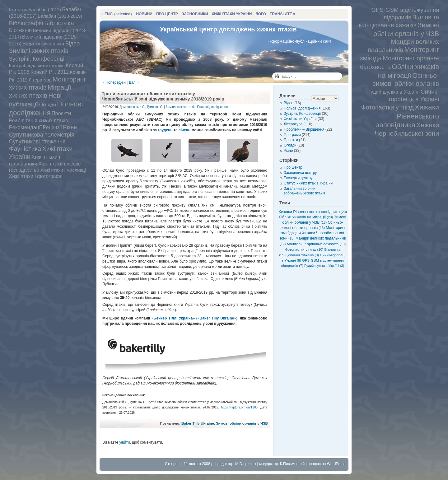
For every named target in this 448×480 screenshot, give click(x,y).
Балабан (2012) (45, 10)
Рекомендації (26, 127)
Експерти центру (298, 178)
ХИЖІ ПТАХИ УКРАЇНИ (232, 14)
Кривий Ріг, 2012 (50, 72)
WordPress (336, 464)
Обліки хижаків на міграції (306, 217)
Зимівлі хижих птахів (39, 51)
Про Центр (293, 167)
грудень (165, 130)
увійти (124, 442)
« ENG (117, 14)
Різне (70, 127)
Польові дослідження (46, 108)
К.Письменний (292, 464)
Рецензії (52, 127)
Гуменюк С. (155, 107)
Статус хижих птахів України (308, 183)
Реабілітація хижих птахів (39, 120)
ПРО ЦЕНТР (167, 14)
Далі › (134, 82)
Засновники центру (300, 173)
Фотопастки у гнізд (387, 107)
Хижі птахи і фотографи (36, 176)
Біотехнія (20, 30)
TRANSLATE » (282, 14)
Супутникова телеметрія (42, 135)
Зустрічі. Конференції (37, 59)
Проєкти (61, 113)
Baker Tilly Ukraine (198, 423)
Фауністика (25, 149)
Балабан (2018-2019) (60, 16)
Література (40, 80)
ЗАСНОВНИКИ (195, 14)
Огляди (48, 105)
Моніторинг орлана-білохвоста (316, 244)
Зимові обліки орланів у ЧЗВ (242, 423)
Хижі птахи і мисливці (63, 170)
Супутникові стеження (37, 142)
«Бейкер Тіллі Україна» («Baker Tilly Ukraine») (194, 318)
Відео (72, 44)
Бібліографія (26, 23)
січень (184, 130)
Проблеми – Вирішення (304, 129)
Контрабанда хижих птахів (37, 66)
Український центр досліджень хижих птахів (228, 29)
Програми (292, 135)
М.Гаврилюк (246, 464)
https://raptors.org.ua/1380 (239, 407)
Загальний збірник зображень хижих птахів (305, 191)
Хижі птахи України (300, 119)
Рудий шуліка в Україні (394, 92)
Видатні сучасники (43, 44)
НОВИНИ (144, 14)
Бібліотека (59, 23)
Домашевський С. (133, 107)
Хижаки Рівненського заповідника (408, 116)
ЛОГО (261, 14)
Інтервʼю (18, 9)
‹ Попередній (114, 82)
